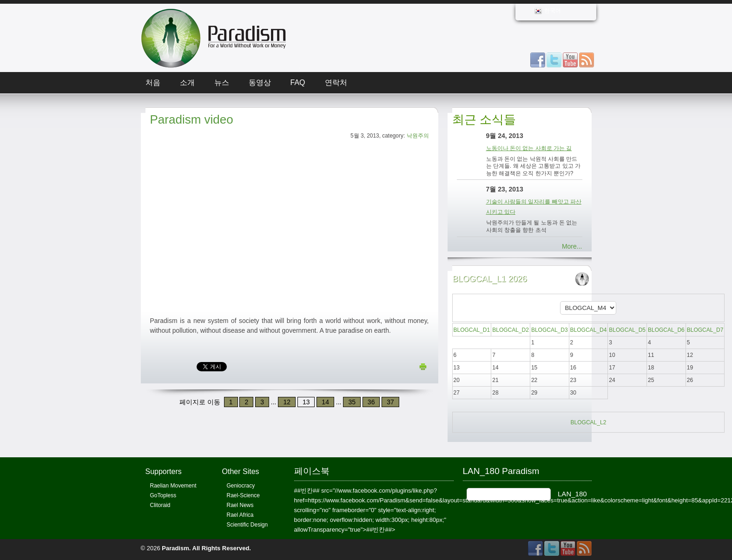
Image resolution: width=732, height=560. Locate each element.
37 (390, 402)
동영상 (260, 82)
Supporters (164, 471)
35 (352, 402)
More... (572, 246)
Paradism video (192, 119)
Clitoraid (160, 505)
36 (371, 402)
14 (325, 402)
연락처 (336, 82)
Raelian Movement (173, 486)
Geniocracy (241, 486)
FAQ (298, 82)
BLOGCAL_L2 (589, 422)
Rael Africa (240, 515)
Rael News (240, 505)
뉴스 (222, 82)
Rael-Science (243, 495)
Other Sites (241, 471)
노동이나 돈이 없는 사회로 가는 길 (529, 148)
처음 (153, 82)
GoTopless (163, 495)
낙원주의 (418, 136)
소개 (187, 82)
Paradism (175, 548)
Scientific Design (247, 525)
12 (287, 402)
